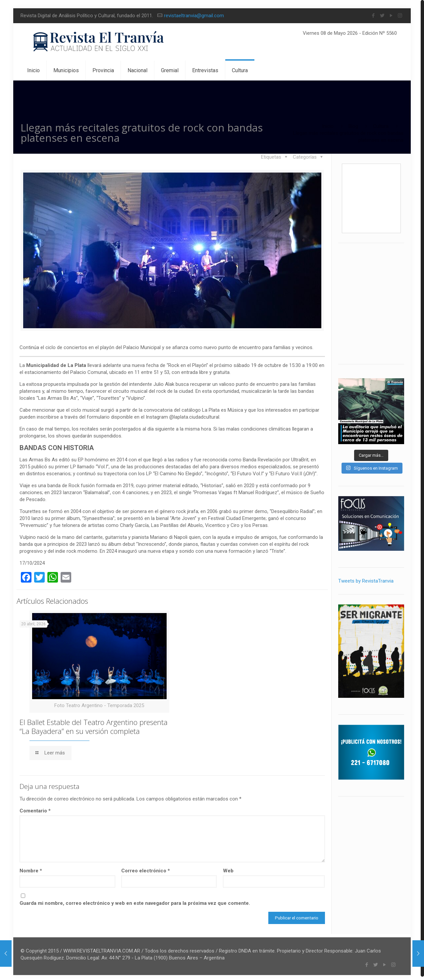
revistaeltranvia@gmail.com (194, 16)
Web (228, 867)
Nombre (31, 867)
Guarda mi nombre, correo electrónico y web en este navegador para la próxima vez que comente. (135, 900)
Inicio (328, 126)
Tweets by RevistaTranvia (366, 581)
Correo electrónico (146, 867)
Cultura (381, 126)
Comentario (35, 807)
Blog (353, 126)
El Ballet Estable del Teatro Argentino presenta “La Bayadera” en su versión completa (94, 723)
